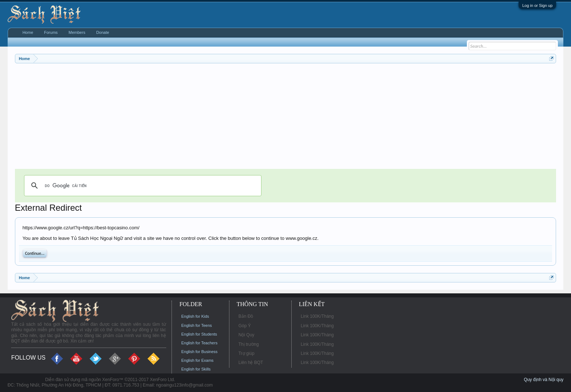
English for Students (199, 334)
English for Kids (195, 316)
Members (77, 32)
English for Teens (197, 325)
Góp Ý (245, 326)
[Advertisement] (233, 118)
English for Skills (196, 369)
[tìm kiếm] (142, 186)
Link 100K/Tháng (317, 316)
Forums (51, 32)
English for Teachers (199, 343)
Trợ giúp (247, 353)
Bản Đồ (246, 316)
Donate (103, 32)
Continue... (35, 253)
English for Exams (198, 360)
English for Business (200, 352)
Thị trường (249, 344)
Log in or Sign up (537, 5)
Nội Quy (247, 335)
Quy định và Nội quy (544, 380)
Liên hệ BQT (251, 363)
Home (28, 32)
